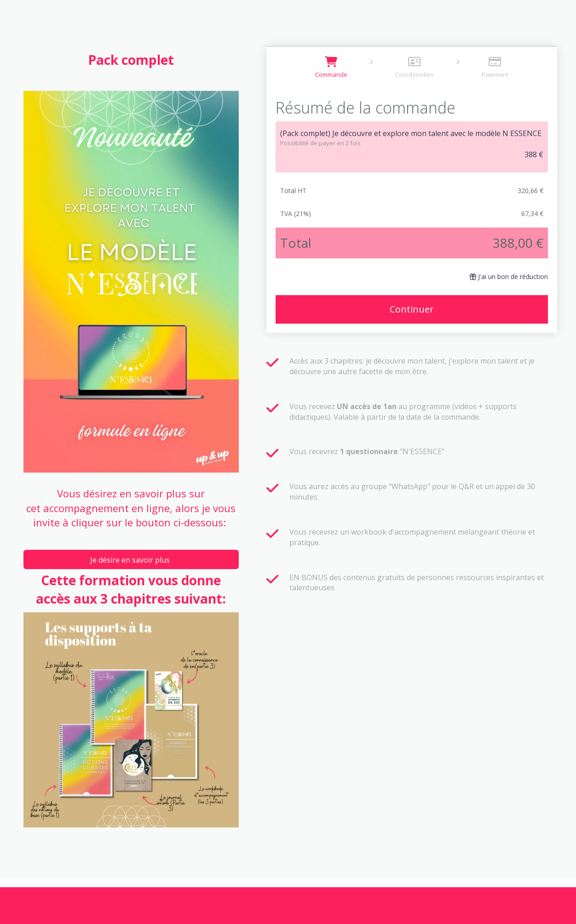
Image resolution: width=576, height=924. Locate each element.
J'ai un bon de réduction (509, 277)
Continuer (412, 309)
